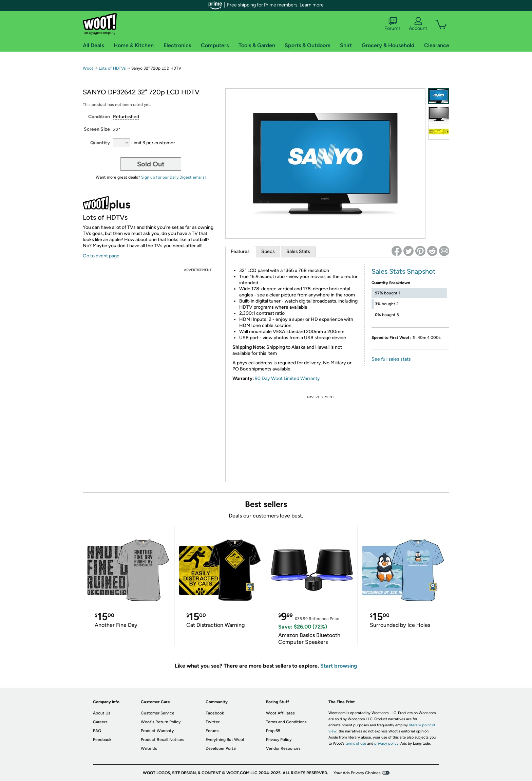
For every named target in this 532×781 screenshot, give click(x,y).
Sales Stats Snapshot (404, 271)
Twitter (213, 722)
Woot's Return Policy (161, 722)
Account (418, 24)
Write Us (149, 748)
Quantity (100, 143)
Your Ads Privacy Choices (357, 773)
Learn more (312, 5)
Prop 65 (273, 731)
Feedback (102, 740)
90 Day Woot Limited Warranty (287, 378)
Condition (99, 117)
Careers (100, 722)
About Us (102, 713)
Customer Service (158, 713)
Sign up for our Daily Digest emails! (174, 177)
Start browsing (339, 666)
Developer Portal (221, 748)
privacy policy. (387, 743)
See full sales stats (391, 359)
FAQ (97, 731)
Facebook (215, 713)
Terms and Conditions (286, 722)
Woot (88, 68)
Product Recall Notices (163, 740)
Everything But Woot (225, 740)
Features (240, 251)
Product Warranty (157, 731)
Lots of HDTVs (112, 68)
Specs (268, 251)
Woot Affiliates (280, 713)
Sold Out (151, 164)
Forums (393, 24)
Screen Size (97, 129)
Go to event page (101, 256)
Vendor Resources (283, 748)
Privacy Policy (279, 740)
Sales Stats (298, 251)
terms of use (356, 743)
